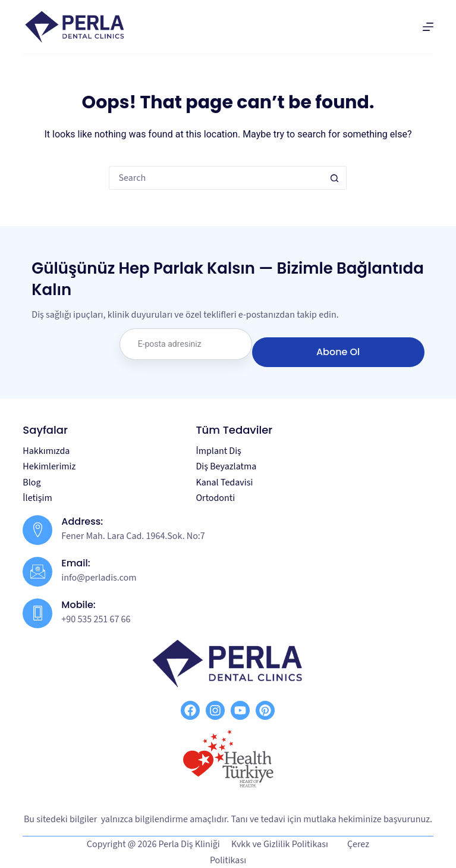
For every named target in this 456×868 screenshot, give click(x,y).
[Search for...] (216, 178)
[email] (186, 344)
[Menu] (428, 27)
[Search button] (335, 178)
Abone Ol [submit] (338, 352)
